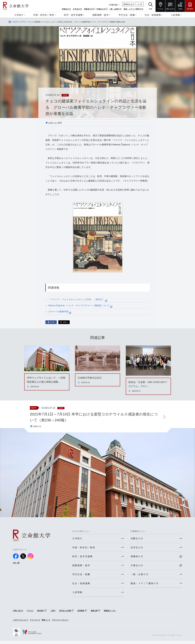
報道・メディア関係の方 (133, 9)
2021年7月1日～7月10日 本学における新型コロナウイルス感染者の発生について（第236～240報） (94, 417)
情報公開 (94, 614)
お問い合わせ (18, 614)
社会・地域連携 (153, 15)
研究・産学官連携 (73, 15)
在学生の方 (77, 9)
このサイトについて (21, 623)
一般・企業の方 (115, 9)
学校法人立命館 (65, 614)
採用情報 (81, 614)
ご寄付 (53, 614)
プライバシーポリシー (60, 623)
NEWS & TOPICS (20, 22)
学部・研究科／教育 (44, 15)
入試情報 (175, 15)
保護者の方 (88, 9)
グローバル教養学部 (60, 312)
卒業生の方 (101, 9)
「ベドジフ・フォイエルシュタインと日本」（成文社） (78, 299)
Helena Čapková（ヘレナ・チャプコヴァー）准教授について (80, 305)
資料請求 (40, 614)
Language (113, 4)
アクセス (30, 614)
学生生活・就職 (127, 15)
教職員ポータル (110, 614)
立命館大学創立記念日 (90, 378)
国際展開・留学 (101, 15)
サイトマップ (35, 623)
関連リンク (46, 623)
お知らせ (53, 123)
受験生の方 (66, 9)
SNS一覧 (16, 563)
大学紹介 (19, 15)
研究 (60, 123)
